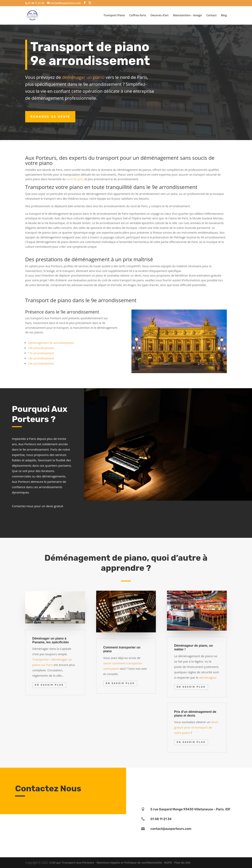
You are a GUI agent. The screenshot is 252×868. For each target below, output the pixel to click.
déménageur (208, 677)
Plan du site (182, 863)
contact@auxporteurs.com (171, 829)
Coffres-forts (138, 15)
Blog (224, 15)
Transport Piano (114, 15)
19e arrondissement (41, 363)
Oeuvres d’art (160, 15)
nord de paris (75, 179)
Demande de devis (50, 117)
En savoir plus (49, 685)
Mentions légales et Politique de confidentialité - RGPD (134, 863)
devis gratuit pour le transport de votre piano (196, 727)
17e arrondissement (41, 353)
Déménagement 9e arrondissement (51, 343)
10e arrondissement (41, 348)
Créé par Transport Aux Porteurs (72, 863)
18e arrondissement (41, 358)
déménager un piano (83, 77)
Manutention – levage (187, 15)
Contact (211, 15)
